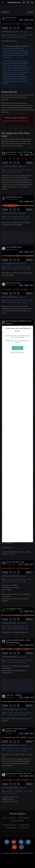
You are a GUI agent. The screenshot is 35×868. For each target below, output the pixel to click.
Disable (17, 348)
